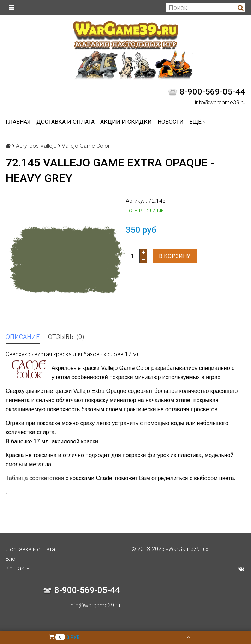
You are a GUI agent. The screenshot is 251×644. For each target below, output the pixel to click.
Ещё (198, 122)
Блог (12, 559)
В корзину (175, 256)
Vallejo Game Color (86, 146)
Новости (171, 122)
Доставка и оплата (65, 122)
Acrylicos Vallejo (36, 146)
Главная (18, 122)
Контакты (18, 568)
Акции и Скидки (126, 122)
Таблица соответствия (35, 478)
